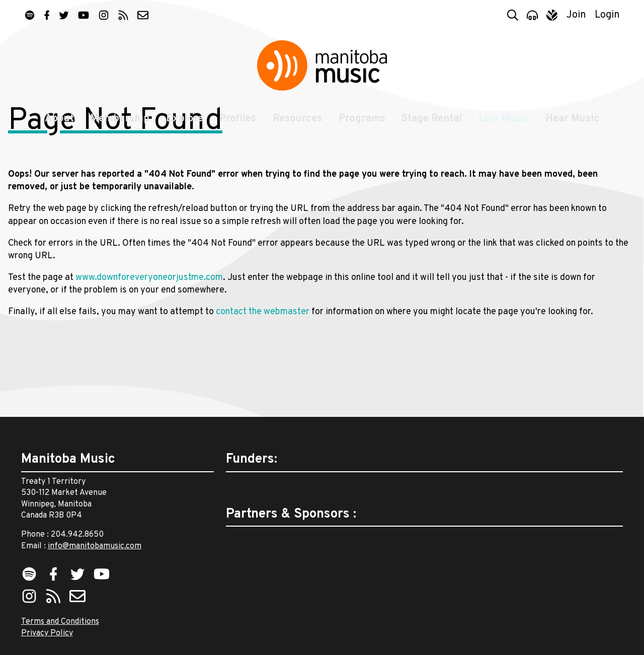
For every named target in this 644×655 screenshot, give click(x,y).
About (55, 132)
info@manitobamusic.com (95, 546)
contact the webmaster (263, 384)
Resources (297, 132)
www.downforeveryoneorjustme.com (149, 349)
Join (576, 15)
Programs (363, 132)
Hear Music (576, 132)
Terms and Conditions (60, 622)
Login (607, 15)
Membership (117, 132)
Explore (183, 132)
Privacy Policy (47, 633)
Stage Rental (434, 132)
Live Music (506, 132)
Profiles (237, 132)
